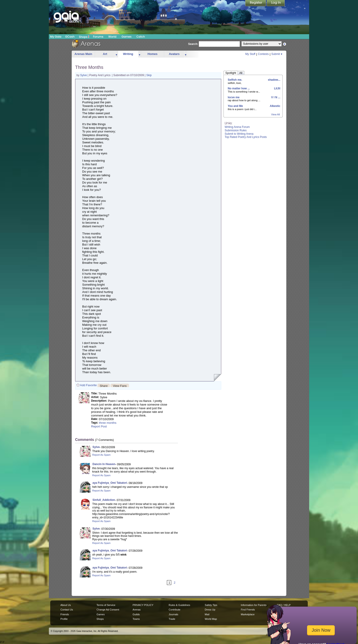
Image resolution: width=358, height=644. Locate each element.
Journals (174, 614)
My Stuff (250, 54)
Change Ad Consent (108, 610)
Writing (128, 54)
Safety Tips (211, 605)
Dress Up (210, 610)
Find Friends (248, 610)
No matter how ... (239, 88)
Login (276, 3)
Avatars (174, 54)
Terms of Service (106, 605)
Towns (136, 619)
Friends (65, 614)
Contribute (175, 610)
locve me (234, 97)
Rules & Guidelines (179, 605)
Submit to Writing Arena (239, 134)
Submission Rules (236, 130)
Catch (141, 37)
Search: (193, 44)
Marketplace (248, 614)
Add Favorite (88, 385)
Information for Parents (254, 605)
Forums (98, 37)
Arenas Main (83, 54)
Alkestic (275, 106)
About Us (66, 605)
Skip (149, 75)
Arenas (137, 610)
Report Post (99, 426)
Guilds (136, 614)
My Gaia (56, 37)
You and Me (235, 106)
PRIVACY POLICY (143, 605)
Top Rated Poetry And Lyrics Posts (246, 137)
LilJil (277, 88)
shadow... (274, 80)
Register (256, 3)
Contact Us (67, 610)
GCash (70, 37)
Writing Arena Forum (237, 127)
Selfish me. (235, 80)
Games (126, 37)
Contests (263, 54)
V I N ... (275, 97)
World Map (211, 619)
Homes (152, 54)
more (116, 54)
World (112, 37)
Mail (207, 614)
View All (276, 114)
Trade (172, 619)
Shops (84, 37)
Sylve (84, 75)
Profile (64, 619)
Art (105, 54)
